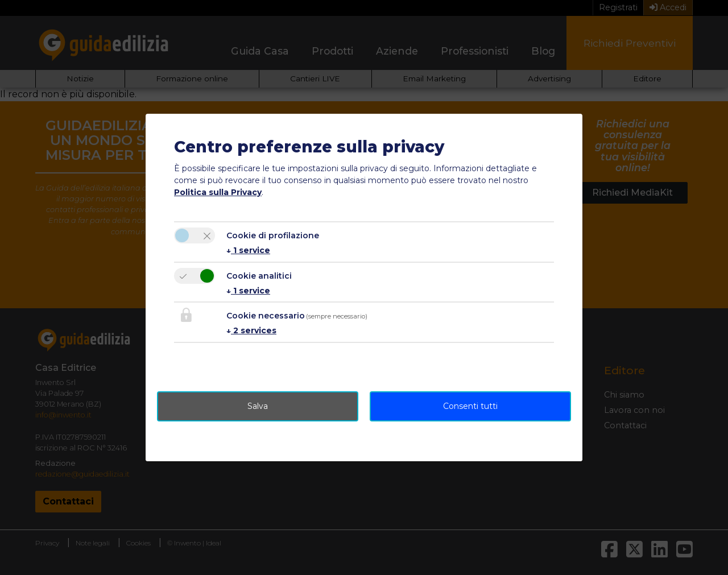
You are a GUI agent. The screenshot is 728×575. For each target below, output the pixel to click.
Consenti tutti (470, 406)
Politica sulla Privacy (218, 192)
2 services (251, 330)
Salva (258, 406)
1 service (248, 250)
